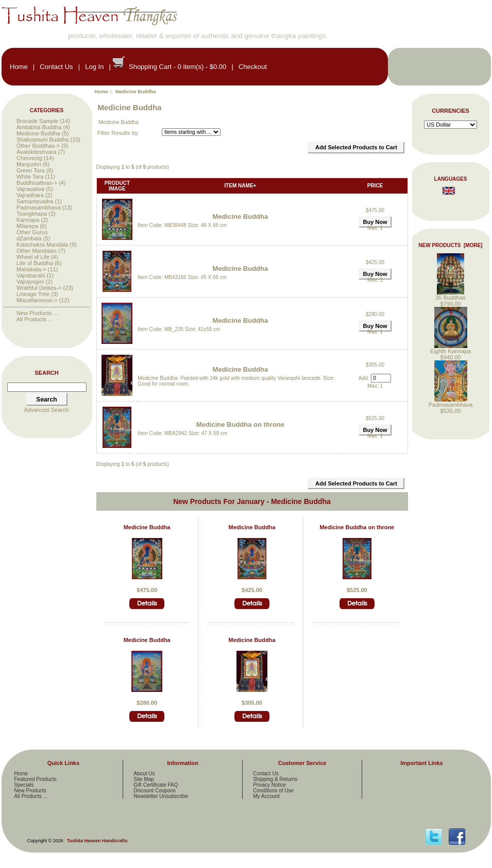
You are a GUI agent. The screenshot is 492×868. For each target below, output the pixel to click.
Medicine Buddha (241, 216)
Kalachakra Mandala (42, 245)
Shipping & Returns (275, 779)
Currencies (451, 111)
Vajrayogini (30, 282)
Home (19, 67)
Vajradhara (30, 195)
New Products (30, 791)
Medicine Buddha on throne (240, 424)
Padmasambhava (39, 207)
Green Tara (31, 170)
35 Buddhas (451, 295)
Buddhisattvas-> (37, 183)
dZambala (29, 238)
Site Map (143, 779)
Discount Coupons (155, 791)
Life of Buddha (35, 263)
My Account (266, 796)
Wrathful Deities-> (39, 288)
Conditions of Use (273, 791)
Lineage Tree (33, 294)
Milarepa (27, 226)
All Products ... (35, 319)
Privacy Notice (269, 785)
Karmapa (28, 220)
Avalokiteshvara (36, 152)
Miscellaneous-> (37, 300)
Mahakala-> (31, 269)
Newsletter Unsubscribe (161, 796)
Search (46, 373)
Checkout (253, 67)
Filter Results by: (118, 133)
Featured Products (36, 779)
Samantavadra (35, 201)
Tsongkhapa (32, 214)
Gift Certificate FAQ (156, 785)
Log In (94, 67)
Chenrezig (29, 158)
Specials (24, 785)
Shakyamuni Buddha (43, 140)
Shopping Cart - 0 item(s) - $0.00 (177, 67)
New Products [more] (450, 245)
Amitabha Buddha (39, 127)
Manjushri (29, 164)
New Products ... (37, 313)
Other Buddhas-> (38, 146)
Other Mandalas (37, 251)
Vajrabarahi (31, 275)
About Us (144, 774)
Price (375, 186)
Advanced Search (47, 410)
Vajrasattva (30, 189)
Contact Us (56, 67)
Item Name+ (240, 186)
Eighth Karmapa (451, 349)
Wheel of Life (33, 257)
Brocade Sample (37, 121)
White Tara (30, 177)
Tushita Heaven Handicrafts (97, 841)
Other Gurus (32, 232)
